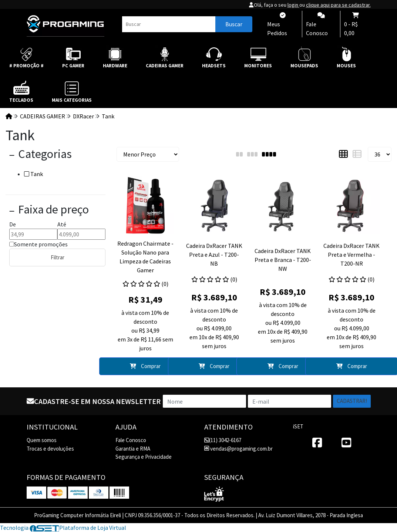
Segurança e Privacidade (144, 457)
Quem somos (42, 440)
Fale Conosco (131, 440)
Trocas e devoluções (50, 449)
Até (62, 224)
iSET (298, 426)
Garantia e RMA (133, 449)
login (293, 5)
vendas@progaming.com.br (238, 449)
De (13, 224)
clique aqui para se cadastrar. (338, 5)
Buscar (234, 24)
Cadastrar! (352, 401)
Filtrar (58, 257)
